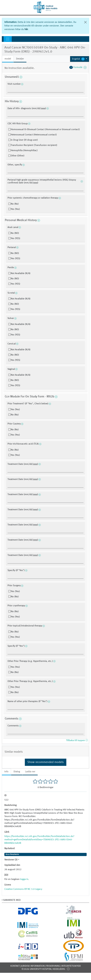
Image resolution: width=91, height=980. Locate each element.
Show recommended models (46, 762)
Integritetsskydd (71, 966)
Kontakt (15, 966)
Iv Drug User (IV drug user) (24, 140)
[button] (80, 59)
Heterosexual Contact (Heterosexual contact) (34, 135)
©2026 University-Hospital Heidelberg (43, 969)
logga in (24, 879)
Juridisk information (33, 966)
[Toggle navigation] (8, 39)
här (26, 29)
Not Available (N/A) (21, 273)
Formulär (78, 67)
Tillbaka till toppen (77, 740)
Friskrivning (53, 966)
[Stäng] (85, 22)
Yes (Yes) (15, 209)
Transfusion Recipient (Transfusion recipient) (34, 145)
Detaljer (20, 59)
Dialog (17, 772)
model (8, 59)
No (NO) (15, 233)
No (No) (15, 204)
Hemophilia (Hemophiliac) (24, 151)
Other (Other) (18, 156)
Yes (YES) (15, 238)
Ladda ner (30, 772)
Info (6, 772)
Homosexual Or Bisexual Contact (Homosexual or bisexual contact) (45, 130)
